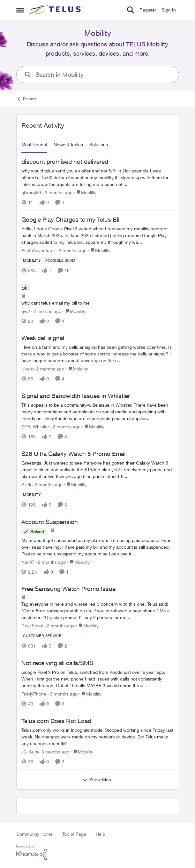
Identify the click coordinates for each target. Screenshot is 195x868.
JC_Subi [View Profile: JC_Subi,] (30, 751)
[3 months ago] (63, 694)
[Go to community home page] (56, 10)
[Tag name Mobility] (32, 260)
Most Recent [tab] (34, 144)
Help (100, 834)
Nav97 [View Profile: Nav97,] (28, 562)
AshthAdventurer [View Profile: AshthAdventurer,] (38, 250)
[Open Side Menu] (20, 10)
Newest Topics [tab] (68, 144)
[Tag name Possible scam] (60, 260)
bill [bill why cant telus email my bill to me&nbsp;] (25, 288)
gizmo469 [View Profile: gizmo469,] (31, 192)
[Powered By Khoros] (98, 853)
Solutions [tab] (99, 144)
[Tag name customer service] (42, 636)
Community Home (34, 834)
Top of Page (74, 834)
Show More (98, 780)
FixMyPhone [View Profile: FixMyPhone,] (34, 694)
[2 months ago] (57, 192)
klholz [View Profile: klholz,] (27, 369)
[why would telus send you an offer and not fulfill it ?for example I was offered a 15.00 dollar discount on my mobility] (98, 177)
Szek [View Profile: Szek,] (26, 485)
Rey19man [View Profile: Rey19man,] (32, 626)
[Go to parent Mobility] (85, 192)
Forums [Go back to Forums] (26, 99)
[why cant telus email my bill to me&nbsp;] (98, 303)
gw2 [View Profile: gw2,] (26, 311)
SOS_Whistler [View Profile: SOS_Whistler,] (35, 427)
